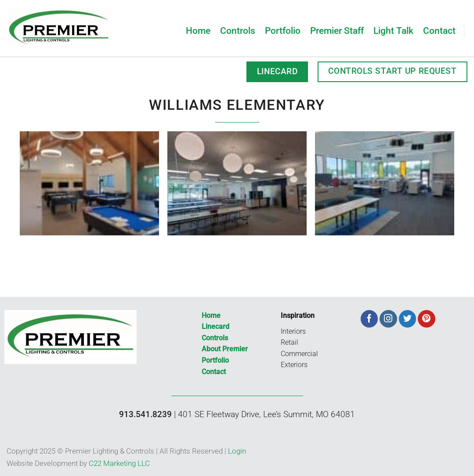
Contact (439, 31)
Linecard (215, 326)
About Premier (225, 349)
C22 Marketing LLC (119, 463)
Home (198, 31)
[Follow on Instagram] (388, 319)
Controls (238, 31)
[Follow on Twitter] (408, 319)
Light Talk (393, 31)
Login (237, 451)
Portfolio (283, 31)
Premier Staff (337, 31)
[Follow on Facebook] (369, 319)
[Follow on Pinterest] (427, 319)
